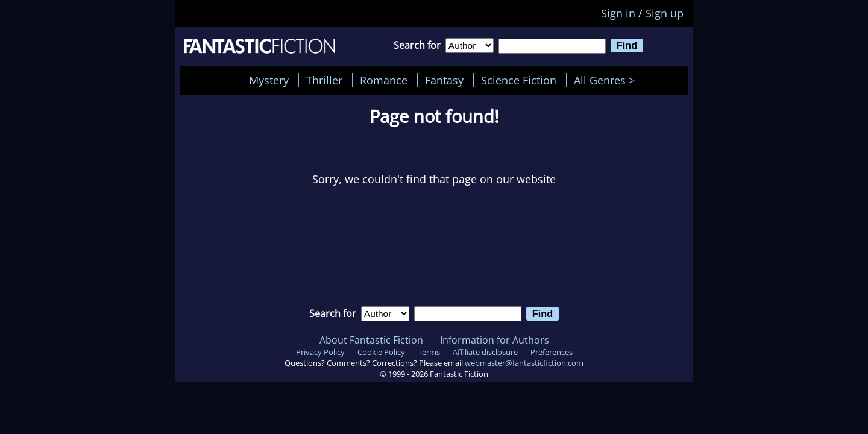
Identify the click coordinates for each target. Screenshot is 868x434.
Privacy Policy (320, 352)
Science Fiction (519, 80)
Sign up (665, 13)
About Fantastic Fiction (371, 340)
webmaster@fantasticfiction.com (524, 363)
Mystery (269, 80)
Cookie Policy (381, 352)
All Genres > (607, 80)
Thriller (324, 80)
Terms (429, 352)
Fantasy (444, 80)
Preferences (552, 352)
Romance (384, 80)
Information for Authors (495, 340)
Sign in (618, 13)
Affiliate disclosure (485, 352)
